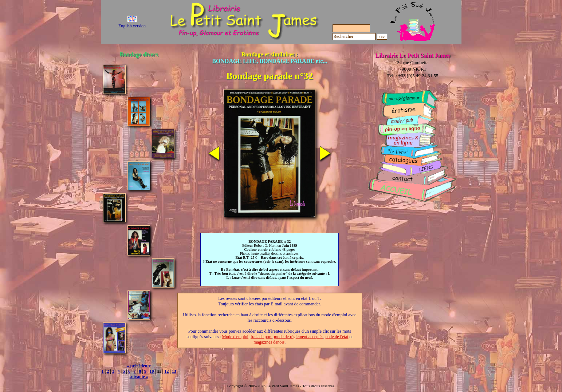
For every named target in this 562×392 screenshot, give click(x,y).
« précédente (139, 366)
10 (152, 371)
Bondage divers (139, 54)
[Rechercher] (354, 37)
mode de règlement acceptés (299, 337)
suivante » (139, 377)
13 (174, 371)
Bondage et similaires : (270, 58)
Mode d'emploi (235, 337)
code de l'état (337, 337)
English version (132, 26)
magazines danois (269, 342)
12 (166, 371)
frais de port (261, 337)
